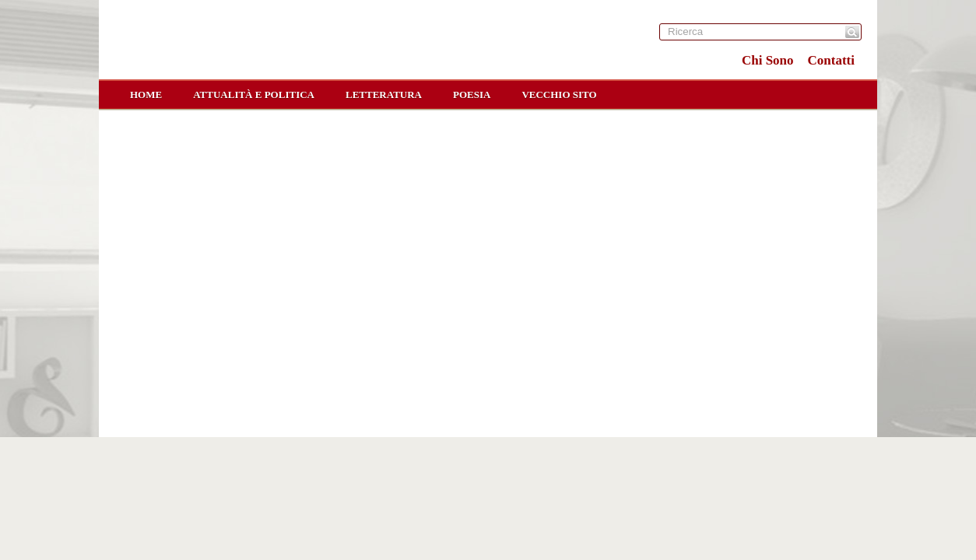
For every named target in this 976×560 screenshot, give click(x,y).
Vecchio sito (559, 94)
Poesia (472, 94)
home (146, 94)
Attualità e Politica (254, 94)
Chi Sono (768, 60)
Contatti (831, 60)
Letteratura (384, 94)
